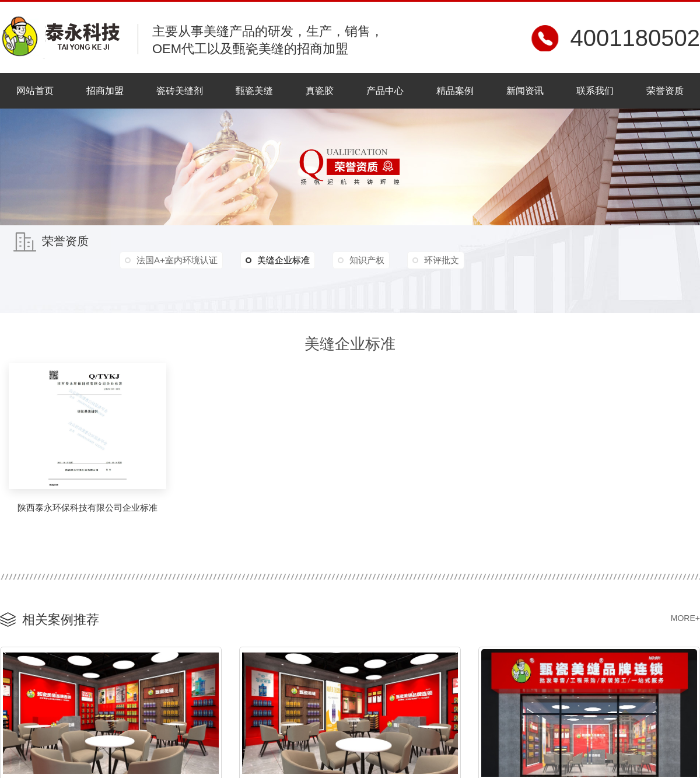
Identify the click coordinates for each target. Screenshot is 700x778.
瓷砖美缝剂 (180, 91)
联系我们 (595, 91)
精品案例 (455, 91)
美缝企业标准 (278, 260)
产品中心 (385, 91)
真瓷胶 (320, 91)
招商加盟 (105, 91)
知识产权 (367, 260)
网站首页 (35, 91)
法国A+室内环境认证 (177, 260)
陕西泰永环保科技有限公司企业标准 (87, 507)
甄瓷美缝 (254, 91)
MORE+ (685, 618)
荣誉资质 (665, 91)
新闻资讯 (525, 91)
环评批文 (442, 260)
